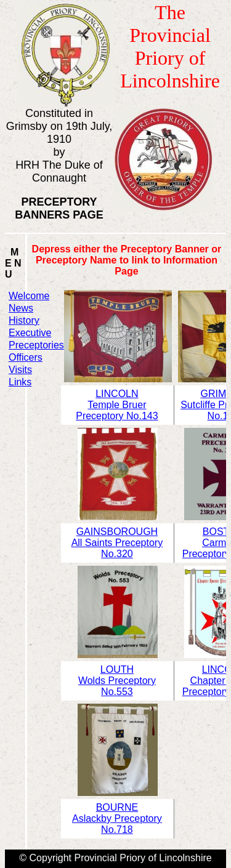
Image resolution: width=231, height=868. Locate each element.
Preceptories (36, 345)
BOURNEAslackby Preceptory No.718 (117, 818)
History (24, 320)
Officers (26, 357)
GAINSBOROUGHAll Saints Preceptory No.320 (117, 543)
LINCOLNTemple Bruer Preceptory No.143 (117, 405)
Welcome (29, 296)
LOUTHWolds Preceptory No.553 (117, 681)
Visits (20, 370)
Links (20, 382)
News (21, 308)
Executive (30, 333)
